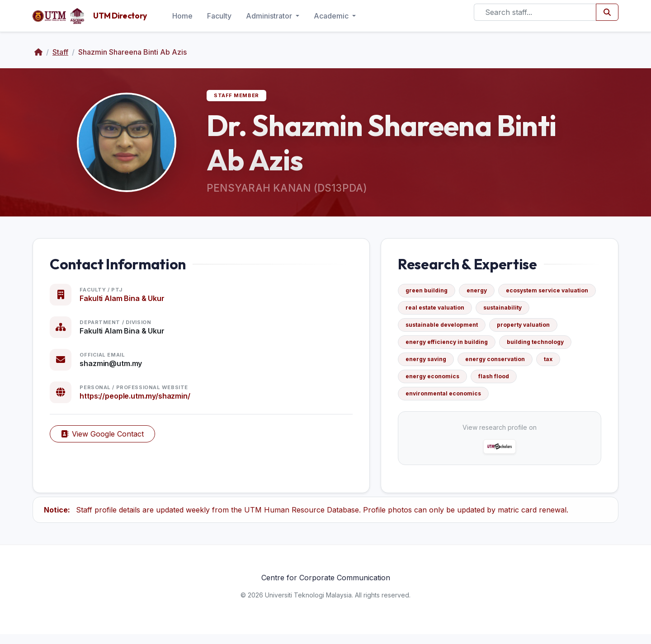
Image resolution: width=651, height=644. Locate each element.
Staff (60, 52)
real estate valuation (541, 313)
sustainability (430, 330)
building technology (439, 364)
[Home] (38, 52)
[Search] (535, 12)
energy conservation (440, 381)
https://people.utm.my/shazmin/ (140, 401)
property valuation (437, 347)
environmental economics (498, 398)
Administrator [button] (270, 16)
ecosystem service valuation (452, 313)
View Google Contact (107, 439)
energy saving (507, 364)
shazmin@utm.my (116, 368)
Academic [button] (332, 16)
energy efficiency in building (524, 347)
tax (493, 381)
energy (482, 295)
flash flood (426, 398)
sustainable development (504, 330)
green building (432, 295)
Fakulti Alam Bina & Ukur (127, 303)
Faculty (219, 16)
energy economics (544, 381)
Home (182, 16)
